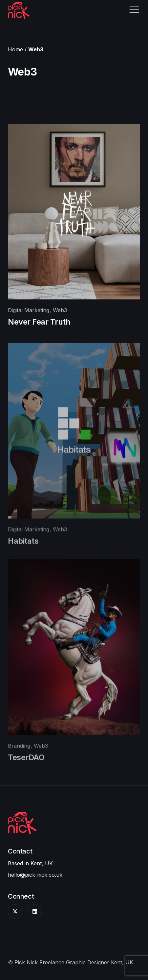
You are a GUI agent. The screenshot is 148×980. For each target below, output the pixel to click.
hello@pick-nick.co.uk (35, 875)
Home (15, 49)
